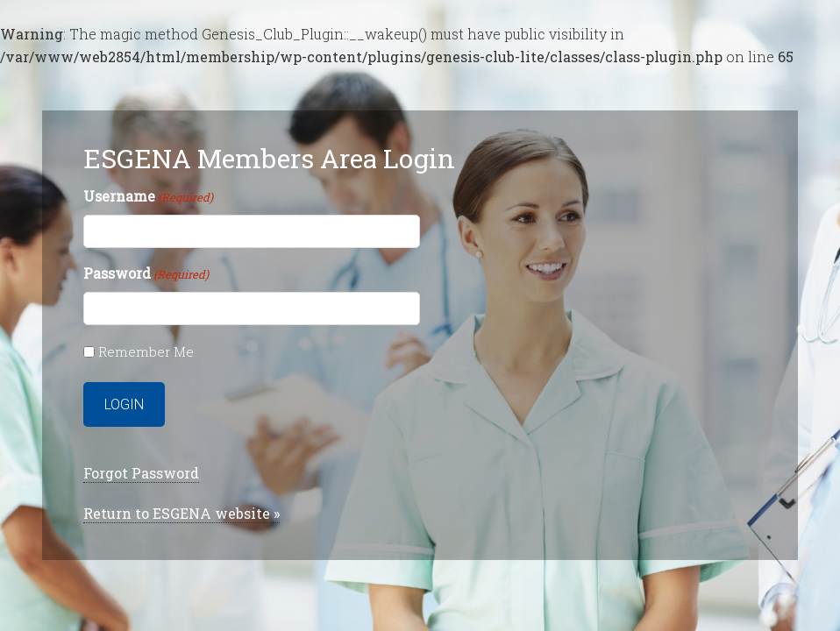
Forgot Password (141, 473)
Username (148, 197)
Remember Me (146, 351)
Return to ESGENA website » (182, 513)
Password (146, 274)
